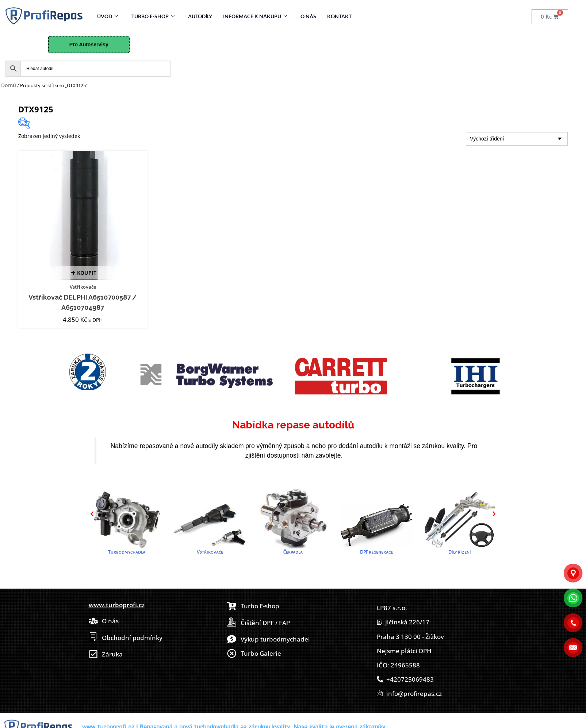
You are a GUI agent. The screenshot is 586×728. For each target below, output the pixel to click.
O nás (308, 16)
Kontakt (339, 16)
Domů (9, 85)
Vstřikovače (83, 287)
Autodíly (200, 16)
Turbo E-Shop (153, 16)
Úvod (108, 16)
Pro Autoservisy (89, 45)
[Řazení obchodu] (517, 139)
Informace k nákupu (255, 16)
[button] (92, 513)
